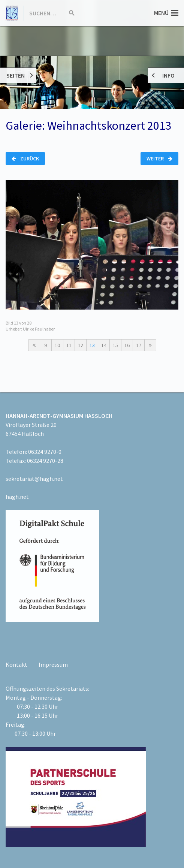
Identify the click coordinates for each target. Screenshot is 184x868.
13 (92, 345)
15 (115, 345)
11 (69, 345)
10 (57, 345)
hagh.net (17, 497)
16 (127, 345)
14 (104, 345)
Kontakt (16, 664)
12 (81, 345)
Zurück (25, 159)
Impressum (53, 664)
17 (139, 345)
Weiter (159, 159)
